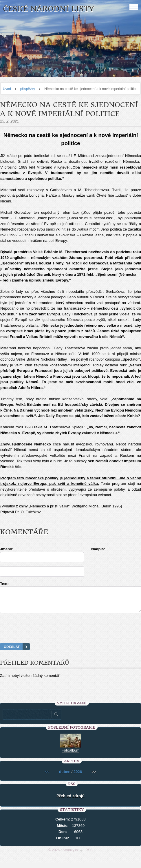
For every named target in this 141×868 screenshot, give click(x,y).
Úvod (7, 89)
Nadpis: (98, 549)
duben (65, 777)
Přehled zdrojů (70, 801)
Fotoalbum (70, 755)
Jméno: (7, 549)
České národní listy (48, 9)
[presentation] (71, 635)
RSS (89, 855)
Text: (4, 584)
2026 (78, 777)
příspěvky (28, 89)
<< (47, 777)
